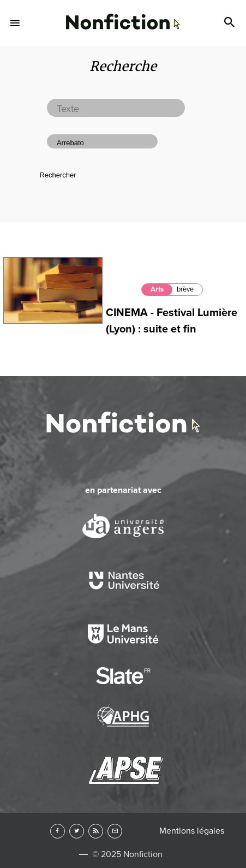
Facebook (58, 831)
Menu (15, 23)
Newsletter (115, 831)
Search (231, 23)
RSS (96, 831)
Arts (157, 289)
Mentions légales (192, 831)
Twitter (77, 831)
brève (185, 289)
